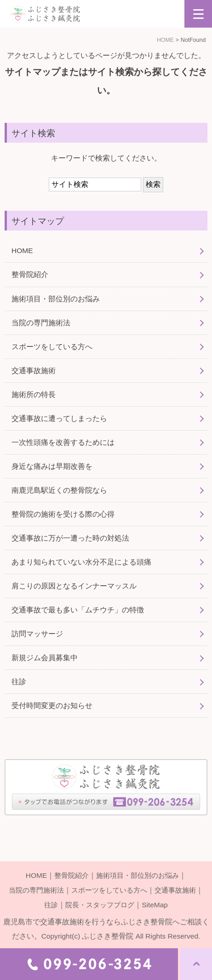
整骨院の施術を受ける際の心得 (63, 514)
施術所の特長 (34, 395)
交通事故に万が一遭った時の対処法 (70, 538)
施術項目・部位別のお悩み (56, 299)
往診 (19, 682)
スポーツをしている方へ (52, 347)
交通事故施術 (34, 371)
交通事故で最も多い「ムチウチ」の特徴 (78, 610)
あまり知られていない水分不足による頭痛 (81, 562)
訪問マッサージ (37, 634)
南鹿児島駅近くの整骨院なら (59, 490)
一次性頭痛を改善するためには (63, 442)
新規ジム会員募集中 (45, 658)
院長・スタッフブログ (100, 904)
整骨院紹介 (30, 274)
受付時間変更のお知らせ (52, 706)
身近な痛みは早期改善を (52, 466)
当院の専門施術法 (41, 323)
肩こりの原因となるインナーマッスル (74, 586)
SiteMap (158, 904)
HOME (165, 40)
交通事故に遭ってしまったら (59, 418)
